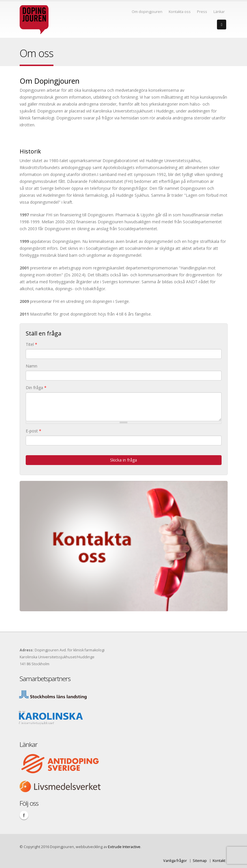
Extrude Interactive (124, 847)
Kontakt (219, 861)
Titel (31, 344)
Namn (31, 366)
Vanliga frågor (175, 861)
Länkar (219, 12)
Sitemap (200, 861)
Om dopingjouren (147, 12)
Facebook (24, 815)
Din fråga (36, 388)
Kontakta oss (180, 12)
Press (202, 12)
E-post (34, 431)
